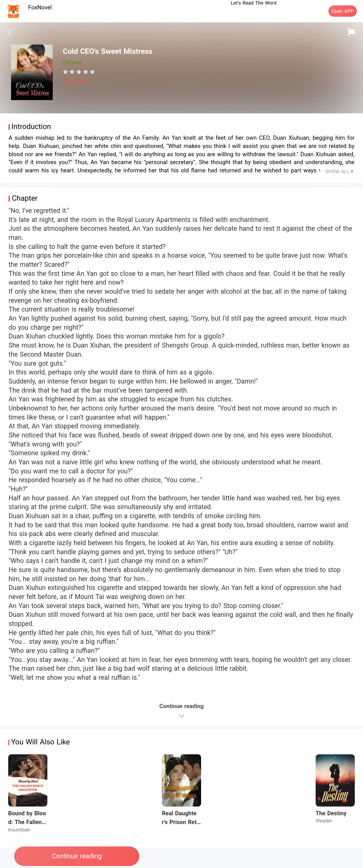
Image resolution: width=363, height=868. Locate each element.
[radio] (66, 72)
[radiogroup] (79, 72)
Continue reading (77, 856)
